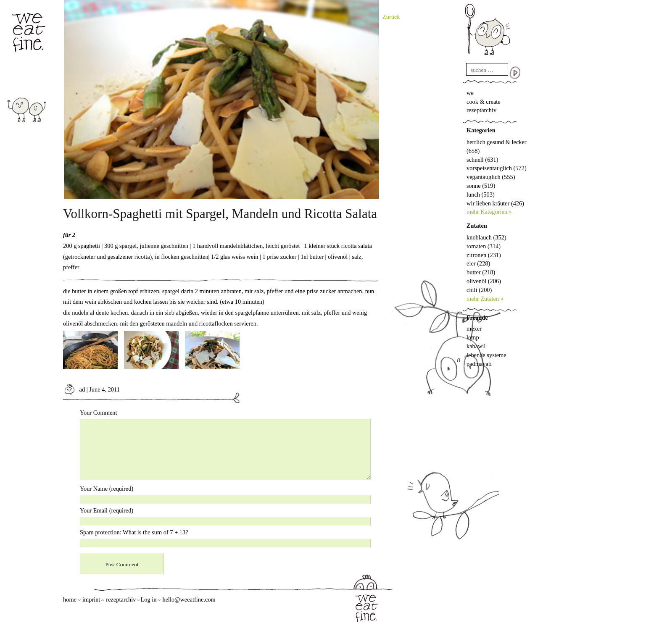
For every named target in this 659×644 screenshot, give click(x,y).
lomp (473, 337)
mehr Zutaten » (485, 299)
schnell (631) (482, 160)
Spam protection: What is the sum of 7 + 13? (134, 532)
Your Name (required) (107, 489)
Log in (148, 599)
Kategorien (481, 130)
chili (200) (479, 290)
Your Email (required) (107, 510)
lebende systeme (486, 355)
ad (74, 389)
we (470, 93)
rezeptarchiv (481, 110)
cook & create (484, 102)
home (70, 599)
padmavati (479, 364)
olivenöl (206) (484, 281)
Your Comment (99, 413)
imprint (91, 599)
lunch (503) (481, 195)
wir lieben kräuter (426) (495, 203)
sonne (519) (481, 186)
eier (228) (478, 263)
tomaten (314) (484, 246)
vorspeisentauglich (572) (497, 168)
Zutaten (477, 226)
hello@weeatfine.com (189, 599)
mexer (474, 329)
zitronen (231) (484, 255)
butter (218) (481, 272)
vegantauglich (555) (491, 177)
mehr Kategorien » (489, 212)
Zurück (391, 17)
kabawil (476, 346)
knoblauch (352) (486, 237)
